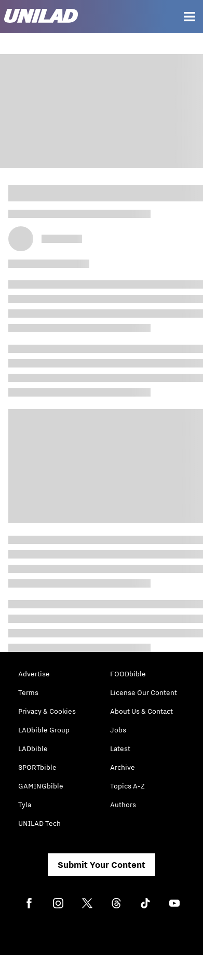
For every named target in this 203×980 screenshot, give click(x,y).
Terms (28, 692)
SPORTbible (37, 767)
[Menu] (190, 17)
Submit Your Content (102, 865)
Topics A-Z (127, 786)
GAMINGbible (41, 786)
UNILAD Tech (39, 823)
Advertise (34, 674)
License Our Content (144, 692)
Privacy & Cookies (47, 711)
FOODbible (128, 674)
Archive (123, 767)
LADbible (33, 748)
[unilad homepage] (41, 17)
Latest (120, 748)
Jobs (118, 730)
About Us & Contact (141, 711)
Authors (123, 805)
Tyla (25, 805)
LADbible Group (44, 730)
